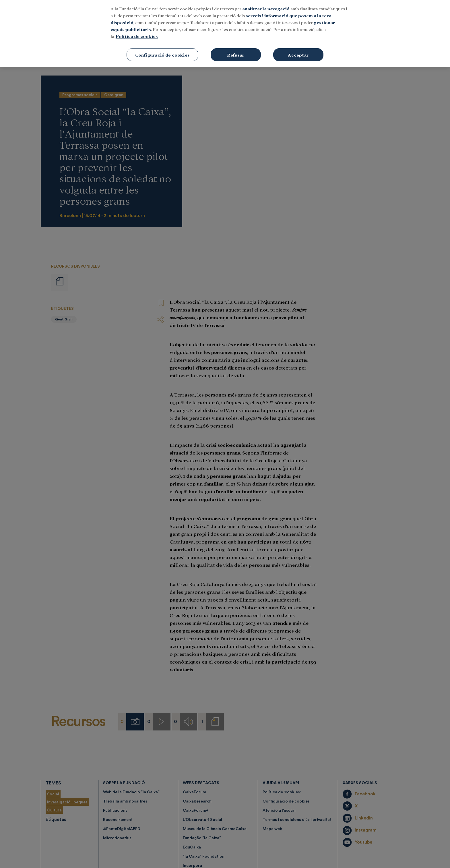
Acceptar (298, 44)
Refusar (236, 44)
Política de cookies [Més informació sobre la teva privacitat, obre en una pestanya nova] (137, 25)
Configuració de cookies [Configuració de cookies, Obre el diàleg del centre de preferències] (162, 44)
